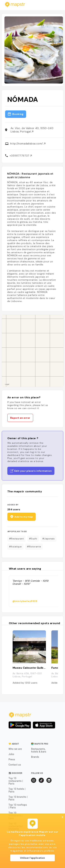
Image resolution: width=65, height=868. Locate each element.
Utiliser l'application (32, 858)
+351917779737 (21, 156)
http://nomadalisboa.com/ (28, 144)
